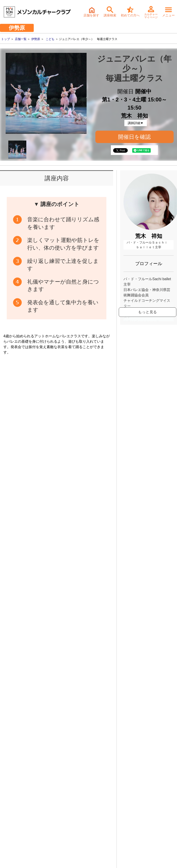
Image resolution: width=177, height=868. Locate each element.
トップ (6, 39)
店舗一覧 (21, 39)
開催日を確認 (134, 137)
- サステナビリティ (18, 804)
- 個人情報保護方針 (18, 818)
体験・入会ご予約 (80, 716)
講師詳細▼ (136, 123)
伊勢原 (36, 39)
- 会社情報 (12, 797)
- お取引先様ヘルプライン (23, 811)
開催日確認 (95, 410)
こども (50, 39)
